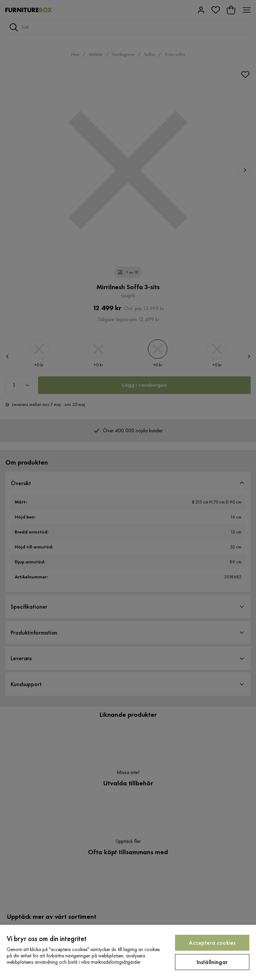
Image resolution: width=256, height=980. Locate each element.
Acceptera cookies (212, 943)
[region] (128, 952)
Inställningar (212, 962)
